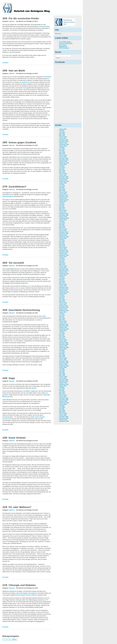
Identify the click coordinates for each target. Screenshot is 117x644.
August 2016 (63, 220)
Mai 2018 (62, 188)
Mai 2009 (62, 354)
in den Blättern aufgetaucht (30, 391)
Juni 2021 (62, 132)
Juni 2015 (62, 241)
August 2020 (63, 146)
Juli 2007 (62, 387)
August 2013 (63, 275)
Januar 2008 (63, 378)
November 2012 (64, 289)
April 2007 (62, 392)
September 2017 (64, 200)
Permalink (5, 63)
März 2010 (62, 338)
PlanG (30, 527)
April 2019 (62, 171)
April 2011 (62, 318)
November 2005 (64, 418)
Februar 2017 (63, 211)
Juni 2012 (62, 297)
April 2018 (62, 189)
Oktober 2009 (63, 346)
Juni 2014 (62, 260)
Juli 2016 (62, 221)
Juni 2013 (62, 278)
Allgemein (12, 21)
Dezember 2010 (64, 324)
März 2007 (62, 394)
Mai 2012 (62, 298)
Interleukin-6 (26, 157)
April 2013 (62, 281)
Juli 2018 (62, 184)
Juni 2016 (62, 223)
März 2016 (62, 228)
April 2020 (62, 152)
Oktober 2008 (63, 364)
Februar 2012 (63, 303)
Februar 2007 (63, 395)
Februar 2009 (63, 358)
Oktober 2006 (63, 401)
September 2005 (64, 421)
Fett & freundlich (64, 48)
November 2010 (64, 326)
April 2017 (62, 208)
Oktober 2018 (63, 180)
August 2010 (63, 331)
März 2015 (62, 246)
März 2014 (62, 264)
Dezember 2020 (64, 140)
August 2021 (63, 129)
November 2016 (64, 215)
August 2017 (63, 201)
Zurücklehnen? (17, 187)
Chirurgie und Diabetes (22, 585)
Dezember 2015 (64, 232)
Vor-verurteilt (16, 263)
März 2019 (62, 172)
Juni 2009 (62, 352)
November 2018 (64, 178)
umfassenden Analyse (18, 278)
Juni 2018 (62, 186)
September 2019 (64, 163)
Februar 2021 (63, 137)
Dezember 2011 (64, 306)
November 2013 (64, 271)
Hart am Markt (17, 71)
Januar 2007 (63, 397)
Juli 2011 (62, 314)
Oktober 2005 (63, 420)
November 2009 (64, 344)
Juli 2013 (62, 277)
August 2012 (63, 294)
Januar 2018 (63, 194)
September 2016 (64, 218)
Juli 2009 (62, 351)
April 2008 (62, 374)
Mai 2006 (62, 409)
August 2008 (63, 367)
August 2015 (63, 238)
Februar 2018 (63, 192)
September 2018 (64, 181)
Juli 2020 (62, 148)
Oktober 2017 (63, 198)
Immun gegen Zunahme (22, 142)
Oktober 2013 (63, 272)
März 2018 (62, 191)
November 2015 (64, 234)
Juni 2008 (62, 371)
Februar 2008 (63, 377)
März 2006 (62, 412)
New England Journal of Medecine (28, 595)
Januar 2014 (63, 268)
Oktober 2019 (63, 161)
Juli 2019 (62, 166)
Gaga (12, 378)
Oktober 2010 (63, 327)
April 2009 (62, 355)
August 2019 (63, 165)
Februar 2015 (63, 248)
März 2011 (62, 320)
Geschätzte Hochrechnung (24, 310)
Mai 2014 (62, 261)
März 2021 (62, 135)
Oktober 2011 (63, 309)
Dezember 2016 (64, 214)
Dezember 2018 (64, 177)
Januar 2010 (63, 341)
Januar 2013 (63, 286)
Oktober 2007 (63, 383)
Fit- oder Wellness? (20, 507)
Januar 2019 (63, 175)
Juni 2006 (62, 407)
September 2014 (64, 255)
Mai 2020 (62, 151)
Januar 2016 (63, 231)
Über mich (58, 34)
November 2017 (64, 197)
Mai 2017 (62, 206)
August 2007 (63, 386)
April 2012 (62, 300)
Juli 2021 (62, 131)
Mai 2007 (62, 391)
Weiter (14, 640)
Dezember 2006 (64, 398)
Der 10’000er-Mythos (65, 42)
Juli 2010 (62, 332)
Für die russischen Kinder (24, 18)
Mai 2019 (62, 169)
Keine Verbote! (17, 438)
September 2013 (64, 274)
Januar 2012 (63, 304)
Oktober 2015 (63, 235)
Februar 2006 (63, 414)
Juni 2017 (62, 204)
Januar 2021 (63, 138)
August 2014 (63, 257)
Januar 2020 (63, 157)
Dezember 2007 (64, 380)
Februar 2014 (63, 266)
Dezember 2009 (64, 343)
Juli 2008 (62, 369)
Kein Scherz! (63, 45)
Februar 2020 (63, 155)
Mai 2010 (62, 335)
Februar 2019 (63, 174)
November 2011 (64, 307)
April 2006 (62, 411)
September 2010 (64, 329)
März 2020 (62, 154)
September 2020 (64, 145)
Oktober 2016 (63, 217)
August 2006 (63, 404)
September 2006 (64, 403)
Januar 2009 (63, 360)
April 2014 (62, 263)
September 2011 (64, 311)
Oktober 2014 (63, 254)
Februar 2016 (63, 229)
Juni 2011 (62, 315)
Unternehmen (47, 77)
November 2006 (64, 400)
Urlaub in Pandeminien (66, 43)
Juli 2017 (62, 203)
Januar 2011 (63, 323)
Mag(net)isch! (63, 47)
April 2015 (62, 244)
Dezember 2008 (64, 361)
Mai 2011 (62, 317)
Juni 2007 (62, 389)
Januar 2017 (63, 212)
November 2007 (64, 381)
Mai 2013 (62, 280)
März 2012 (62, 301)
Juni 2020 (62, 149)
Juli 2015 (62, 240)
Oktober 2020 (63, 143)
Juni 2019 (62, 168)
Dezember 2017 (64, 195)
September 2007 (64, 384)
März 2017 (62, 209)
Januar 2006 (63, 415)
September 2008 (64, 366)
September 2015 (64, 237)
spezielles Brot (26, 82)
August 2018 (63, 183)
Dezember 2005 (64, 417)
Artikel (44, 316)
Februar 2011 (63, 321)
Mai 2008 (62, 372)
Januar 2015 (63, 249)
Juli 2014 (62, 258)
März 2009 (62, 357)
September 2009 (64, 347)
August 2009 (63, 349)
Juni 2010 (62, 334)
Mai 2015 (62, 243)
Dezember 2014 (64, 251)
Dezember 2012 (64, 288)
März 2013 (62, 283)
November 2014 (64, 252)
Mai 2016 (62, 224)
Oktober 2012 (63, 291)
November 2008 (64, 363)
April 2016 (62, 226)
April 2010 (62, 337)
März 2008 (62, 375)
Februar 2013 (63, 284)
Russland (43, 26)
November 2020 (64, 141)
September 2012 (64, 292)
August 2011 (63, 312)
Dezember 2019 (64, 158)
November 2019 (64, 160)
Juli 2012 (62, 295)
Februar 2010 (63, 340)
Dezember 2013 (64, 269)
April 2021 (62, 134)
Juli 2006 (62, 406)
